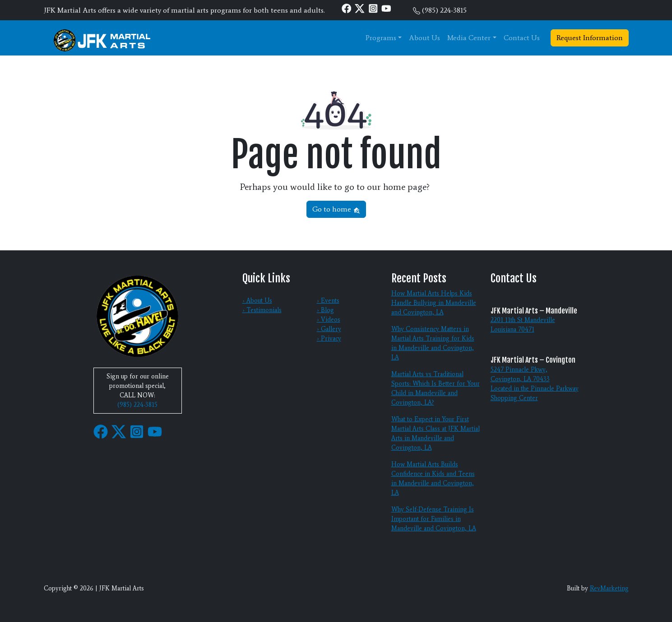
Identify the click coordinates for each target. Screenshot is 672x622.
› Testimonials (262, 310)
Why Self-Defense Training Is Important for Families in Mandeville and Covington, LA (434, 519)
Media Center (469, 38)
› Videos (329, 320)
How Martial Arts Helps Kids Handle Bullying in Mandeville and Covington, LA (434, 303)
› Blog (325, 310)
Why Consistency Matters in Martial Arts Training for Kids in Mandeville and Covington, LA (433, 343)
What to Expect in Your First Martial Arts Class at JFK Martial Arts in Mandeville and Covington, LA (436, 433)
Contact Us (522, 38)
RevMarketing (609, 588)
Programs (381, 38)
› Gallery (329, 329)
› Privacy (329, 339)
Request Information (590, 38)
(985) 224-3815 (444, 10)
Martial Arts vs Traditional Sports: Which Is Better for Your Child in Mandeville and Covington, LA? (436, 388)
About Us (424, 38)
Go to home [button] (336, 209)
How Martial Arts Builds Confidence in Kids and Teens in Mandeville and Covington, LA (433, 479)
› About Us (257, 301)
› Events (328, 301)
